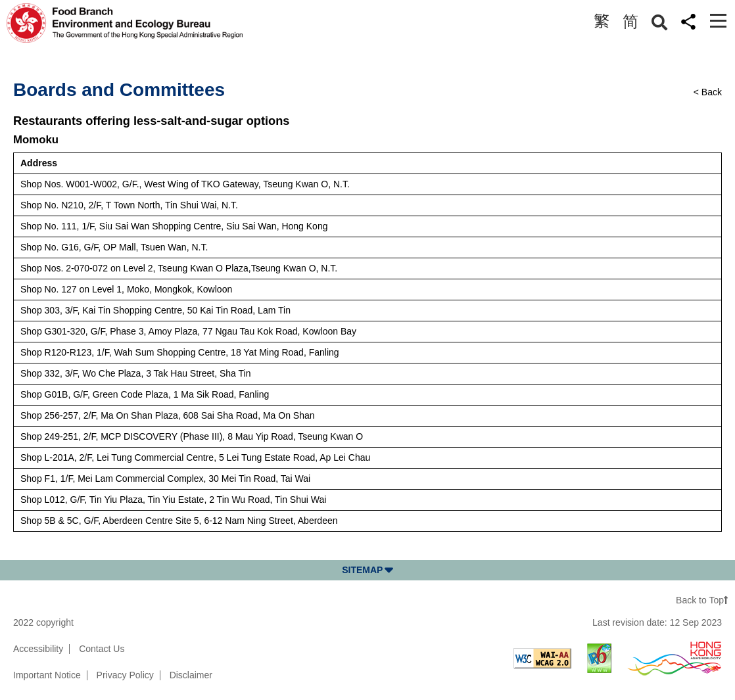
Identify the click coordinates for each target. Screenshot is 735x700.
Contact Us (102, 649)
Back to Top (702, 600)
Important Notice (47, 675)
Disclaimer (191, 675)
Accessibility (38, 649)
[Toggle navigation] (718, 21)
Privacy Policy (125, 675)
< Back (708, 92)
